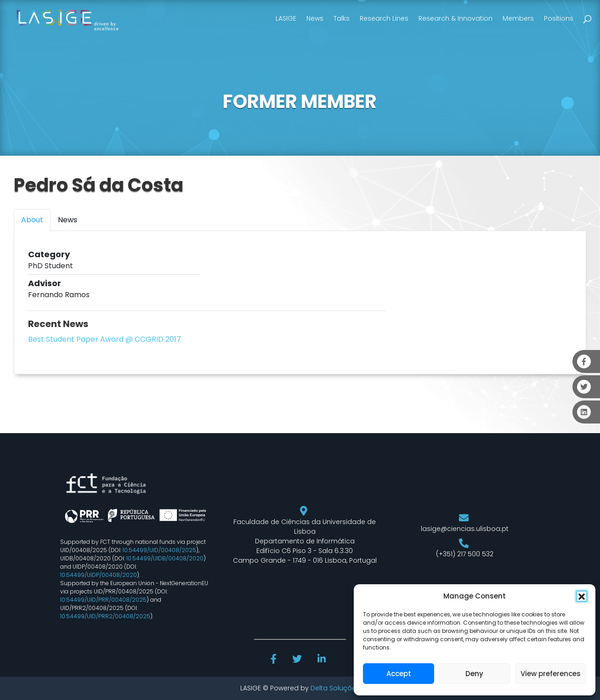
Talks (342, 18)
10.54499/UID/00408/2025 (159, 550)
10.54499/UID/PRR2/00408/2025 (105, 616)
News (315, 18)
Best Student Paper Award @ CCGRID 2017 (105, 339)
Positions (559, 18)
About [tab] (32, 220)
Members (518, 18)
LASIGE (286, 18)
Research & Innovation (456, 18)
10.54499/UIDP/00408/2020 (99, 575)
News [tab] (68, 220)
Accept (399, 674)
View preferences (551, 674)
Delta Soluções (335, 688)
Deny (474, 674)
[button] (582, 596)
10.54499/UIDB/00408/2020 (165, 558)
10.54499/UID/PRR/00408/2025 (103, 600)
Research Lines (384, 18)
